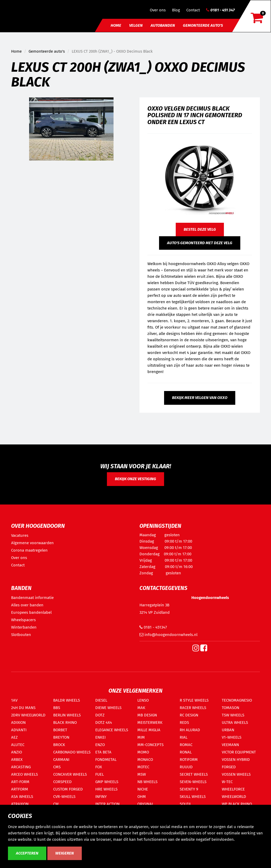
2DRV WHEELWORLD (28, 715)
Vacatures (20, 535)
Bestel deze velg (200, 229)
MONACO (145, 760)
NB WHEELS (147, 782)
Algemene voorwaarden (32, 543)
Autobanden (163, 25)
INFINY (101, 797)
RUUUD (186, 767)
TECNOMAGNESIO (237, 700)
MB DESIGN (147, 715)
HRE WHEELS (106, 789)
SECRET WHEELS (194, 774)
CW (56, 804)
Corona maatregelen (29, 550)
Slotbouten (21, 635)
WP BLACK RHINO (237, 804)
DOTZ (100, 715)
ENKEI (100, 737)
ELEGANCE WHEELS (112, 730)
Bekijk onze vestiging (135, 479)
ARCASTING (21, 767)
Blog (176, 10)
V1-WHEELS (232, 737)
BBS (57, 708)
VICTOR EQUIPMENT (239, 752)
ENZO (100, 745)
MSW (142, 774)
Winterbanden (24, 627)
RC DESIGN (189, 715)
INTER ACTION (107, 804)
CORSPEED (62, 782)
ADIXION (18, 722)
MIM (141, 737)
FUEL (100, 774)
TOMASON (231, 708)
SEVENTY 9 (189, 789)
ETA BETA (103, 752)
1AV (14, 700)
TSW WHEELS (233, 715)
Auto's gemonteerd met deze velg (200, 243)
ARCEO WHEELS (24, 774)
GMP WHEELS (107, 782)
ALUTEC (18, 745)
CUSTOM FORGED (68, 789)
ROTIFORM (189, 760)
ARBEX (17, 760)
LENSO (143, 700)
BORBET (60, 730)
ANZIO (17, 752)
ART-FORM (20, 782)
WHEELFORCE (233, 789)
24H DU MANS (23, 708)
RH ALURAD (190, 730)
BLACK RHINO (65, 722)
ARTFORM (20, 789)
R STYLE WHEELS (194, 700)
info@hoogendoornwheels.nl (168, 635)
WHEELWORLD (234, 797)
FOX (99, 767)
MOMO (143, 752)
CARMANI (61, 760)
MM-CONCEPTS (150, 745)
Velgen (136, 25)
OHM (142, 797)
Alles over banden (27, 605)
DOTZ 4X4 (104, 722)
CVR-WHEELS (64, 797)
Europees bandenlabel (31, 612)
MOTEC (143, 767)
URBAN (228, 730)
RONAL (186, 752)
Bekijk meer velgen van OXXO (200, 398)
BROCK (59, 745)
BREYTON (61, 737)
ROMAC (186, 745)
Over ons (158, 10)
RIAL (184, 737)
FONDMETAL (106, 760)
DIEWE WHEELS (108, 708)
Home (116, 25)
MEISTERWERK (150, 722)
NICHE (143, 789)
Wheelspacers (23, 620)
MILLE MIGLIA (149, 730)
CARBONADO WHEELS (72, 752)
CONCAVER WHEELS (70, 774)
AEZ (14, 737)
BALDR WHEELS (67, 700)
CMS (57, 767)
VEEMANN (230, 745)
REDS (184, 722)
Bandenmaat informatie (32, 598)
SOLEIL (186, 804)
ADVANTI (19, 730)
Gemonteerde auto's (203, 25)
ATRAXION (20, 804)
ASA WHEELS (22, 797)
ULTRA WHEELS (235, 722)
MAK (141, 708)
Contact (193, 10)
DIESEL (101, 700)
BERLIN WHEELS (67, 715)
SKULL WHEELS (193, 797)
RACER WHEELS (193, 708)
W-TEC (227, 782)
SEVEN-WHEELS (193, 782)
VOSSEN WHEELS (236, 774)
